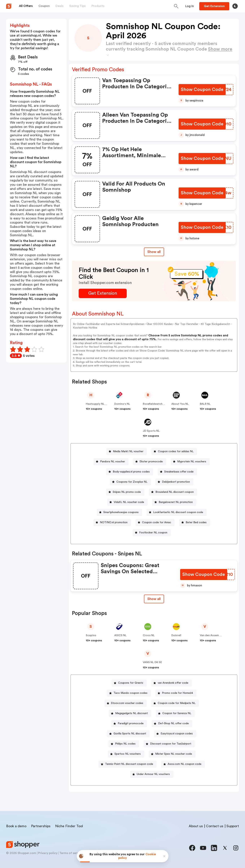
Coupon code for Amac (157, 522)
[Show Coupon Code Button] (202, 90)
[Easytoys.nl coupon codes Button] (175, 734)
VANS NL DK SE (152, 662)
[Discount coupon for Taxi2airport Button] (169, 744)
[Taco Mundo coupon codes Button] (129, 693)
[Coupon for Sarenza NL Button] (175, 713)
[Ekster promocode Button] (150, 462)
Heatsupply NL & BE (98, 404)
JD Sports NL (151, 431)
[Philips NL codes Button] (124, 744)
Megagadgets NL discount (131, 713)
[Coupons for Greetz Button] (129, 683)
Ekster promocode (151, 462)
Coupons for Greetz (131, 683)
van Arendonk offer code (173, 683)
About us (196, 826)
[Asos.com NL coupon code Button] (183, 764)
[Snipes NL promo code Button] (125, 492)
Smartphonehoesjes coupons (121, 512)
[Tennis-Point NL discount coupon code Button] (128, 764)
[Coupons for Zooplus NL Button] (130, 482)
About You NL (180, 404)
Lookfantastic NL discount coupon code (178, 512)
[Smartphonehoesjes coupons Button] (119, 512)
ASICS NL (120, 635)
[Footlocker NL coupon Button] (152, 533)
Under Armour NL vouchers (153, 774)
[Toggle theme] (235, 6)
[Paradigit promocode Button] (129, 724)
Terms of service (71, 853)
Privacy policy (48, 853)
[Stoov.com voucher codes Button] (126, 703)
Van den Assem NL (211, 635)
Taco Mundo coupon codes (130, 693)
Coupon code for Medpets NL (177, 703)
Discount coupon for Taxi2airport (171, 744)
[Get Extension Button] (103, 293)
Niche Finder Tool (69, 826)
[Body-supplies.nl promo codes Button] (130, 472)
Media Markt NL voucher (128, 451)
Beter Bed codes (196, 522)
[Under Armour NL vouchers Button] (152, 774)
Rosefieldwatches (154, 404)
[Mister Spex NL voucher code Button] (172, 754)
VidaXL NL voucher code (129, 502)
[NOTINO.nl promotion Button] (112, 523)
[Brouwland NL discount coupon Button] (173, 492)
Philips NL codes (125, 744)
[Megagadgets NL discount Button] (130, 713)
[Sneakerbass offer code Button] (177, 472)
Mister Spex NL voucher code (174, 754)
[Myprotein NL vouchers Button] (190, 462)
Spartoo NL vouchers (128, 754)
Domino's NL (122, 404)
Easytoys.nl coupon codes (177, 734)
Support (233, 826)
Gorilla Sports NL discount (130, 734)
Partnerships (41, 826)
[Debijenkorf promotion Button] (174, 482)
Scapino (91, 635)
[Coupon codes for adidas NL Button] (174, 452)
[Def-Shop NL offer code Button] (172, 724)
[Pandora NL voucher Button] (111, 462)
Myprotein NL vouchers (192, 462)
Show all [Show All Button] (154, 252)
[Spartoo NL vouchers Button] (126, 754)
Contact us (215, 826)
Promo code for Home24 (177, 693)
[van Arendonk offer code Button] (171, 683)
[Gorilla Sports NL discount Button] (128, 734)
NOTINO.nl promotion (114, 522)
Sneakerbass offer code (179, 472)
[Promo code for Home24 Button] (176, 693)
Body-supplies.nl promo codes (131, 472)
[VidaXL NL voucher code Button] (127, 502)
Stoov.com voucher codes (127, 703)
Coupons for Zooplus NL (132, 482)
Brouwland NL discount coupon (175, 492)
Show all (154, 599)
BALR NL (205, 404)
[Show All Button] (154, 599)
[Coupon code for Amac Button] (155, 523)
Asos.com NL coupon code (185, 764)
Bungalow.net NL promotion (176, 502)
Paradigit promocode (131, 723)
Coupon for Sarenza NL (177, 713)
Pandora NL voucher (113, 462)
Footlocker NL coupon (153, 533)
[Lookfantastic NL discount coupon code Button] (177, 512)
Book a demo (16, 826)
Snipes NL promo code (127, 492)
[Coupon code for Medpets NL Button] (175, 703)
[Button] (190, 6)
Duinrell (176, 635)
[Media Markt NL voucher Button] (127, 452)
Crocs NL (149, 635)
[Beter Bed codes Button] (195, 523)
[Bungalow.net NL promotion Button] (174, 502)
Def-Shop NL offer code (173, 723)
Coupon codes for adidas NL (176, 451)
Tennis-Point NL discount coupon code (129, 764)
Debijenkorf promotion (176, 482)
